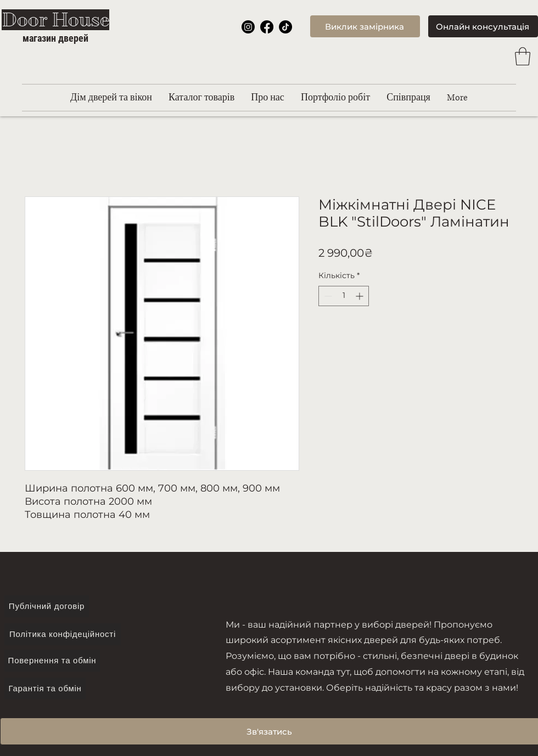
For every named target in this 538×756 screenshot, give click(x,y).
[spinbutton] (344, 296)
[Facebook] (267, 27)
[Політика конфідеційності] (63, 634)
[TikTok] (285, 27)
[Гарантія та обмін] (45, 689)
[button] (523, 56)
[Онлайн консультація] (483, 26)
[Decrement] (327, 296)
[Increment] (360, 296)
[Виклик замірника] (365, 26)
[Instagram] (248, 27)
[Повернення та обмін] (52, 661)
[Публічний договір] (47, 606)
